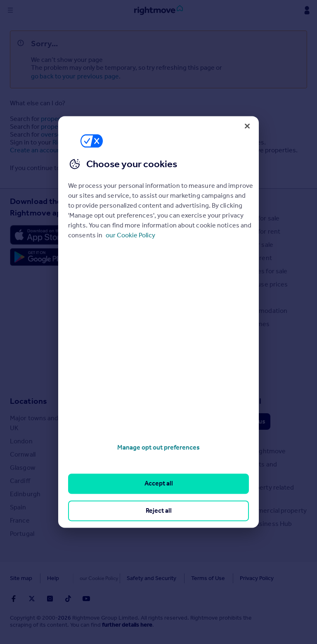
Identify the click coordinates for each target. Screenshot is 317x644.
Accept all (159, 484)
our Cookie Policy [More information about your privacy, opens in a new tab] (130, 235)
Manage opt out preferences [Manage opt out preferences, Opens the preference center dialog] (158, 447)
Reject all (159, 510)
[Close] (247, 126)
